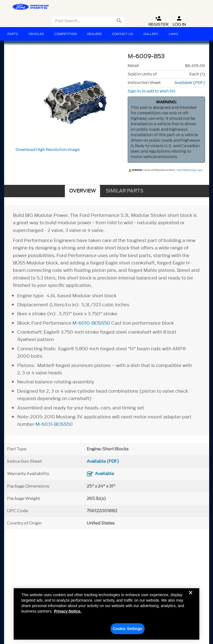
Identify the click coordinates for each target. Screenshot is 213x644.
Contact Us (123, 34)
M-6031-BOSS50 (54, 424)
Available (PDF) (190, 83)
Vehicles (36, 34)
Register (158, 21)
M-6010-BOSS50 (91, 323)
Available (104, 474)
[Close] (191, 599)
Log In (179, 21)
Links (173, 34)
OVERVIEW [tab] (82, 191)
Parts (13, 34)
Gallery (151, 34)
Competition (66, 34)
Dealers (94, 34)
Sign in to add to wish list (152, 91)
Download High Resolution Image (48, 150)
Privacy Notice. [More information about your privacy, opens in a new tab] (68, 614)
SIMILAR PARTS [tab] (125, 191)
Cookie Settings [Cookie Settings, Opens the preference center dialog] (127, 631)
